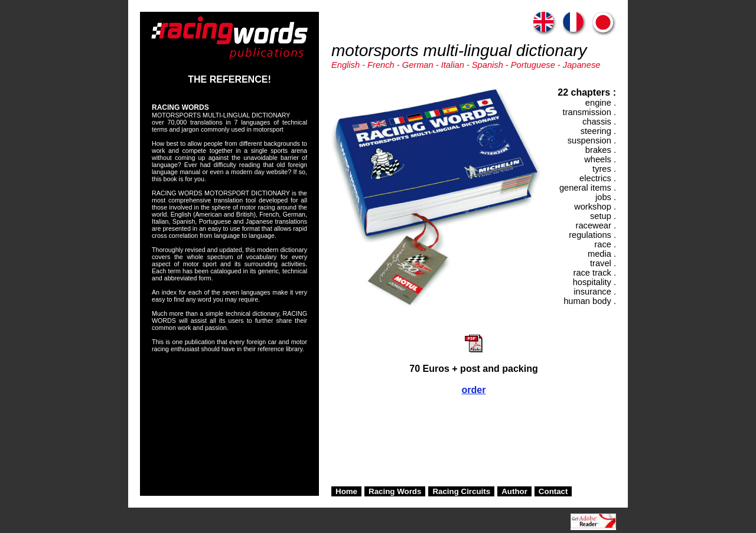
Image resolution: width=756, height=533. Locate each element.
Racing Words (395, 491)
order (474, 390)
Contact (553, 491)
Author (514, 491)
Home (346, 491)
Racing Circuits (461, 491)
